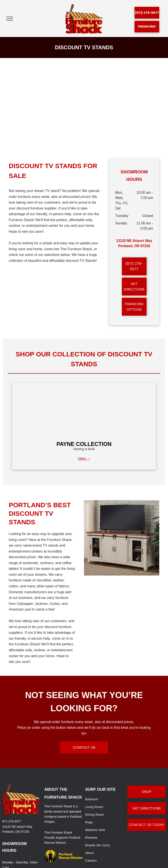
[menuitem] (105, 799)
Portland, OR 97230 (16, 832)
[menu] (10, 19)
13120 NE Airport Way (17, 827)
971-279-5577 (12, 821)
